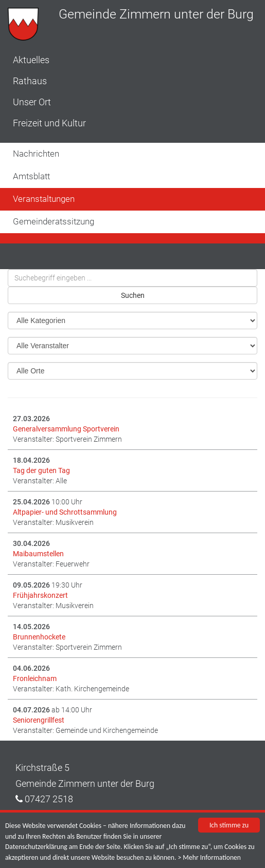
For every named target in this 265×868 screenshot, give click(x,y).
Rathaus (30, 81)
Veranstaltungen (44, 199)
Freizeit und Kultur (49, 123)
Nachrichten (36, 154)
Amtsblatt (31, 176)
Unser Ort (32, 102)
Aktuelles (31, 60)
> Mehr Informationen (209, 857)
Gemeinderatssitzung (54, 221)
